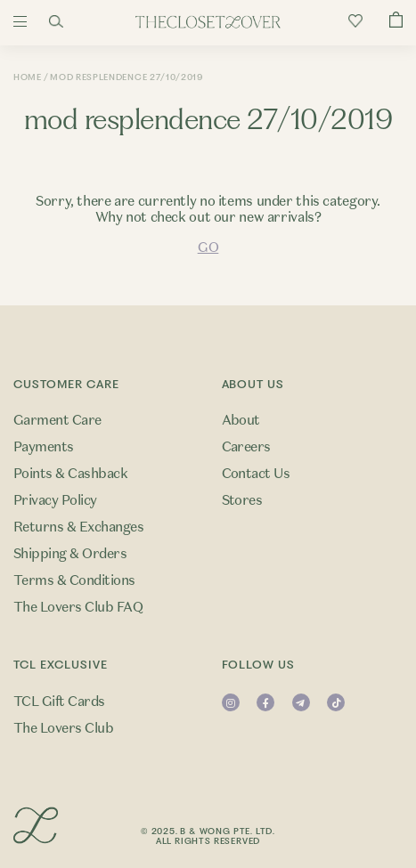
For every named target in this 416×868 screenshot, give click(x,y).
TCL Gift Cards (59, 702)
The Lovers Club (63, 728)
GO (208, 247)
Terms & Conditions (74, 580)
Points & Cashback (70, 474)
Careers (246, 447)
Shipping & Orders (70, 554)
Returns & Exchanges (78, 527)
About (241, 420)
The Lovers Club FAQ (78, 607)
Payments (44, 447)
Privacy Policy (55, 500)
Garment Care (57, 420)
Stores (242, 500)
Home (28, 77)
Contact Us (256, 474)
